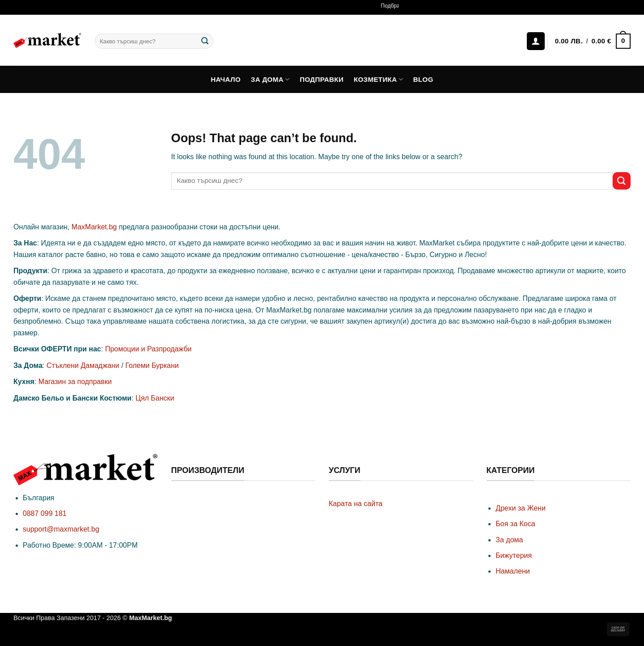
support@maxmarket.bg (61, 529)
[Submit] (205, 41)
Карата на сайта (356, 504)
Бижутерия (514, 555)
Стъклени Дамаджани (83, 365)
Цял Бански (155, 398)
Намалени (513, 571)
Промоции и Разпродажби (148, 349)
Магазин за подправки (75, 382)
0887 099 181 (45, 513)
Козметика (378, 79)
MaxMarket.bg (94, 227)
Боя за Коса (515, 524)
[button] (592, 41)
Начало (226, 79)
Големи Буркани (152, 365)
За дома (270, 79)
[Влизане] (536, 41)
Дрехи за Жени (521, 508)
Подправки (322, 79)
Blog (423, 79)
